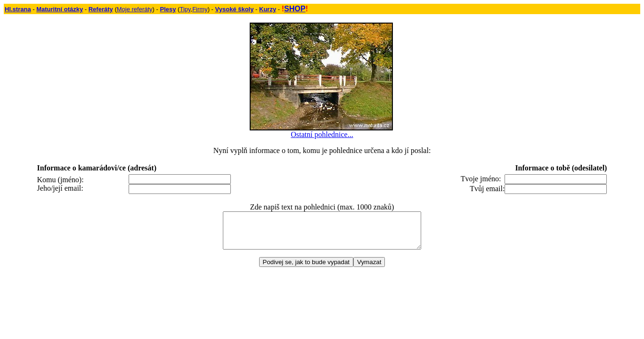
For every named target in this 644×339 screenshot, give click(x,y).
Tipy (185, 9)
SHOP (295, 9)
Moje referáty (135, 9)
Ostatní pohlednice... (322, 134)
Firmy (200, 9)
